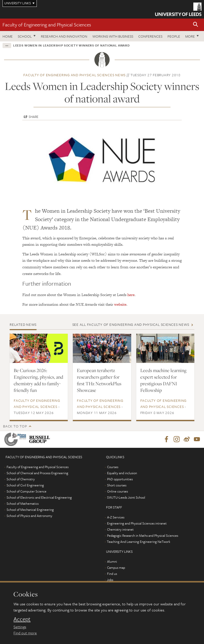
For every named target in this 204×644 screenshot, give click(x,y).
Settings (20, 627)
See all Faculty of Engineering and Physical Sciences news (131, 324)
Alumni (112, 561)
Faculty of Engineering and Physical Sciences (47, 25)
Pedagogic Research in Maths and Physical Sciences (143, 535)
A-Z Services (116, 517)
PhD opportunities (120, 479)
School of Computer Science (27, 491)
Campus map (116, 568)
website (120, 304)
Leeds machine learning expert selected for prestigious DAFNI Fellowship (163, 380)
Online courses (117, 491)
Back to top (15, 426)
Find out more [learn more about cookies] (25, 633)
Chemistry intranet (120, 529)
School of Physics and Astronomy (29, 516)
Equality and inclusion (122, 473)
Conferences (150, 36)
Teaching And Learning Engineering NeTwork (139, 542)
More (190, 36)
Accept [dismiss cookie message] (22, 619)
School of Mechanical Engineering (30, 510)
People (174, 36)
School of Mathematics (23, 503)
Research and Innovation (64, 36)
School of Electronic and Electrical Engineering (39, 497)
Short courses (117, 485)
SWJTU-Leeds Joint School (126, 497)
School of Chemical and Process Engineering (37, 473)
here (131, 295)
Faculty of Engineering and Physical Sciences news (74, 75)
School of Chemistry (21, 479)
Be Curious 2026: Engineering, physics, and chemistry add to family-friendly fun (38, 380)
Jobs (110, 580)
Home (8, 36)
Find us (112, 574)
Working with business (113, 36)
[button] (196, 25)
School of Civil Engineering (25, 485)
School (25, 36)
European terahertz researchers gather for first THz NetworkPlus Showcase (99, 380)
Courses (113, 467)
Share (33, 117)
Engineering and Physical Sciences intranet (137, 523)
